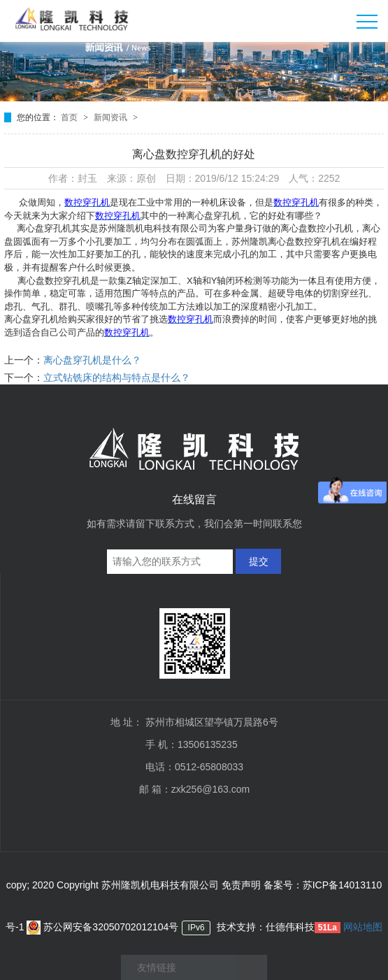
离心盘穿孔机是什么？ (92, 360)
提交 (259, 561)
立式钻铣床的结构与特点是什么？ (117, 377)
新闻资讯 (112, 117)
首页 (70, 117)
